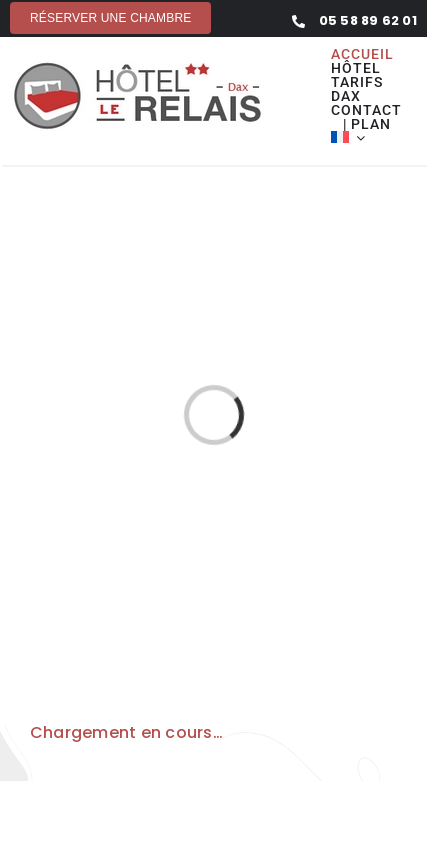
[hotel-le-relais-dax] (140, 67)
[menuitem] (348, 138)
